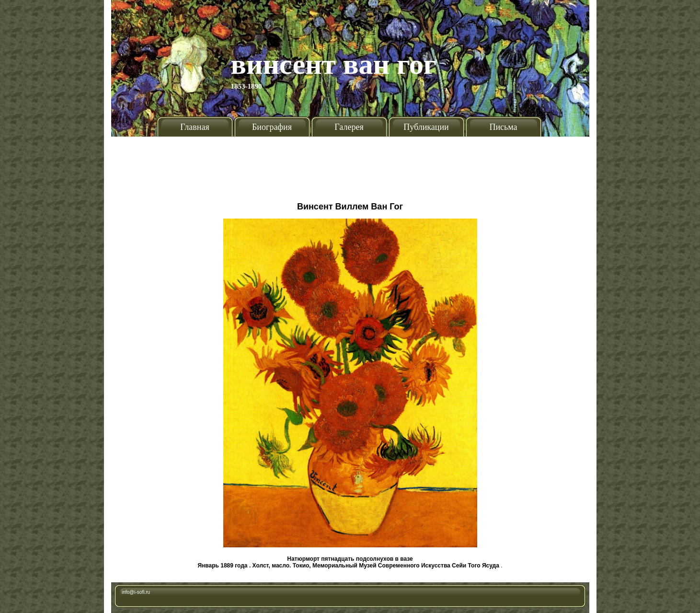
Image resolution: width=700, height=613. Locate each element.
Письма (503, 127)
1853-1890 (247, 86)
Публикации (426, 127)
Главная (195, 127)
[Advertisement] (350, 165)
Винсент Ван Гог (334, 64)
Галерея (349, 127)
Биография (272, 127)
